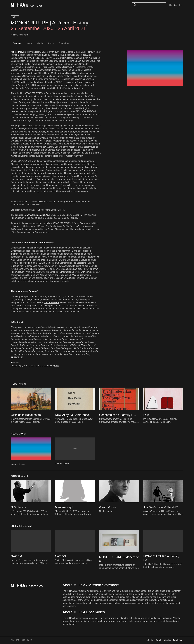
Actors (51, 43)
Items (29, 43)
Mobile (150, 640)
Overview (17, 43)
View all (22, 384)
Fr (181, 5)
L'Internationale (51, 303)
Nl (171, 5)
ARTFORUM (17, 357)
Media (40, 43)
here (56, 366)
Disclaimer (178, 640)
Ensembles (64, 43)
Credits (168, 640)
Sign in (159, 640)
